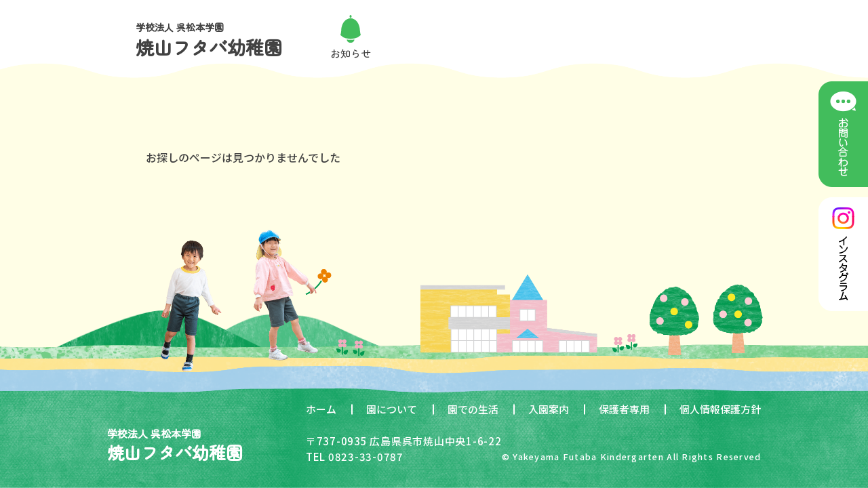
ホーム (321, 409)
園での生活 (473, 409)
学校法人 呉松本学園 (209, 40)
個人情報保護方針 (720, 409)
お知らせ (351, 53)
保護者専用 (624, 409)
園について (392, 409)
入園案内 (549, 409)
